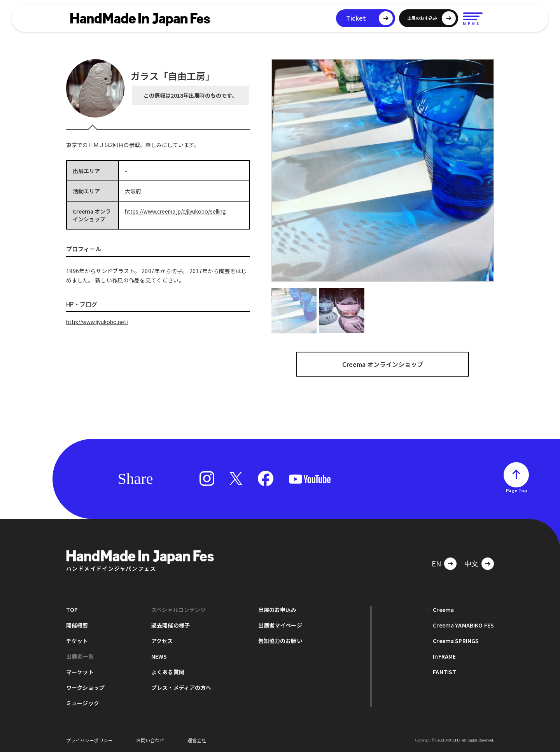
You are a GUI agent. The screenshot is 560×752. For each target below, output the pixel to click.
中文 (471, 563)
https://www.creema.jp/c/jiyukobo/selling (178, 211)
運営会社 (197, 740)
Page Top (516, 490)
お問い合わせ (150, 740)
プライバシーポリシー (89, 740)
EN (436, 563)
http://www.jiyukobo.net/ (99, 322)
